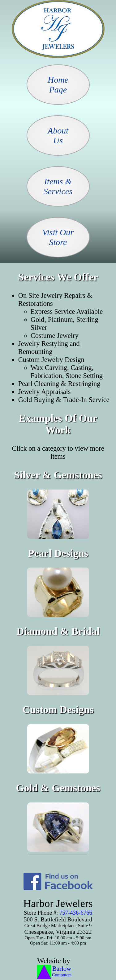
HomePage (58, 85)
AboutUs (58, 135)
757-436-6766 (76, 913)
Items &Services (58, 186)
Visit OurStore (58, 237)
